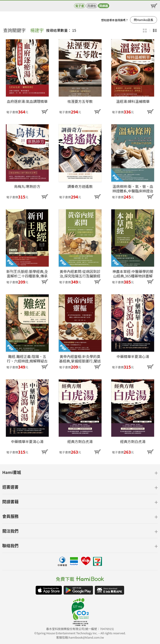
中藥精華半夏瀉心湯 (133, 357)
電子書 (80, 6)
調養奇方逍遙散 (80, 187)
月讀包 (92, 6)
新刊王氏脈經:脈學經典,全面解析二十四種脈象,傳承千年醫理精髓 (27, 274)
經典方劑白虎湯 (80, 442)
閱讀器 (103, 6)
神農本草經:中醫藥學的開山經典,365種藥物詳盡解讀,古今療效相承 (133, 274)
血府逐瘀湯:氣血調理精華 (27, 102)
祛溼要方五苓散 (80, 102)
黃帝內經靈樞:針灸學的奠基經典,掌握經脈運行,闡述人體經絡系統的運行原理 (80, 359)
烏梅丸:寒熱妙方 (27, 187)
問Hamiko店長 (144, 20)
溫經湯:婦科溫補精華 (133, 102)
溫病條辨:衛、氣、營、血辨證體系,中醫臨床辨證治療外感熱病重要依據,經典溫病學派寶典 (133, 189)
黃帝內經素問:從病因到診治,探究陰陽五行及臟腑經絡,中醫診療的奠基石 (80, 274)
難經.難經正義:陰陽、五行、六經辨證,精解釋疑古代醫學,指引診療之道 (27, 359)
